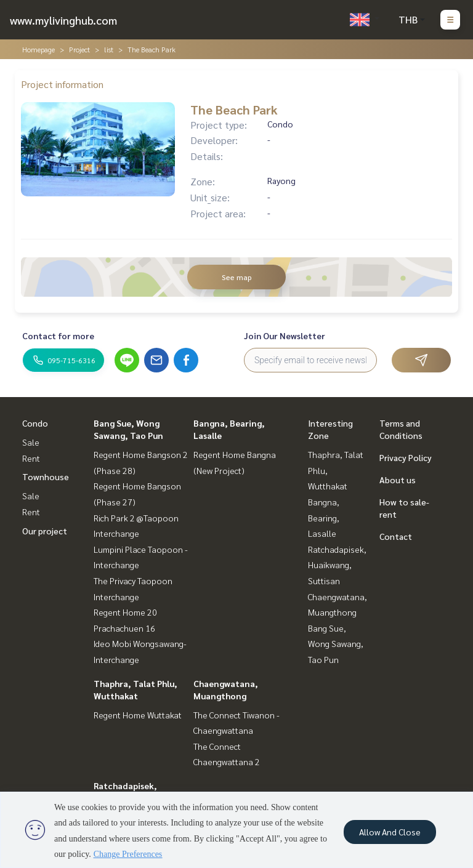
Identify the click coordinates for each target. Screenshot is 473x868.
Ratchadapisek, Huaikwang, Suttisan (337, 565)
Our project (45, 531)
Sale (31, 442)
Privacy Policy (406, 457)
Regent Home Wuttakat (138, 715)
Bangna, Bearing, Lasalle (324, 517)
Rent (31, 458)
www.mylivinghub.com (63, 20)
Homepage (38, 49)
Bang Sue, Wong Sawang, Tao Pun (336, 644)
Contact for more (58, 336)
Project (79, 49)
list (109, 49)
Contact (396, 536)
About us (398, 480)
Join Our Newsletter (285, 336)
